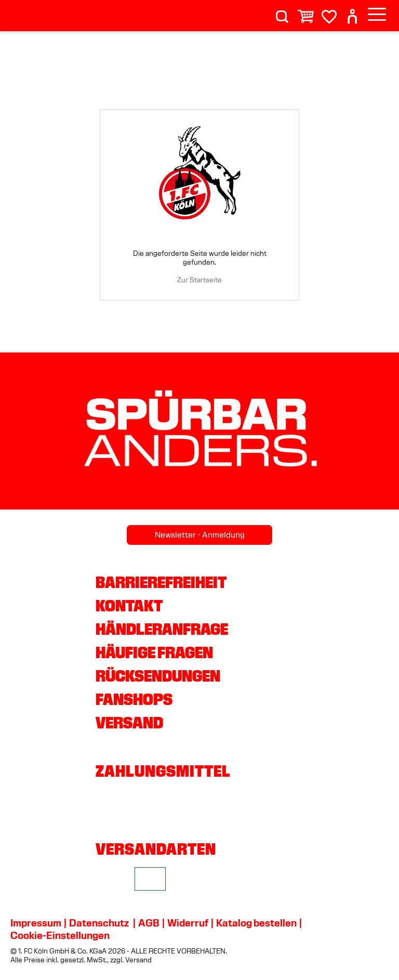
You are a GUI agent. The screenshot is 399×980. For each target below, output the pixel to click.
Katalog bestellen (256, 923)
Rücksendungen (158, 676)
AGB (149, 923)
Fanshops (134, 699)
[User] (352, 12)
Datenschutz (99, 923)
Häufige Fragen (154, 652)
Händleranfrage (162, 629)
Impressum (36, 923)
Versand (129, 723)
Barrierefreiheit (161, 582)
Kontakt (129, 606)
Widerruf (188, 923)
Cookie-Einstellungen (60, 935)
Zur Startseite (199, 280)
